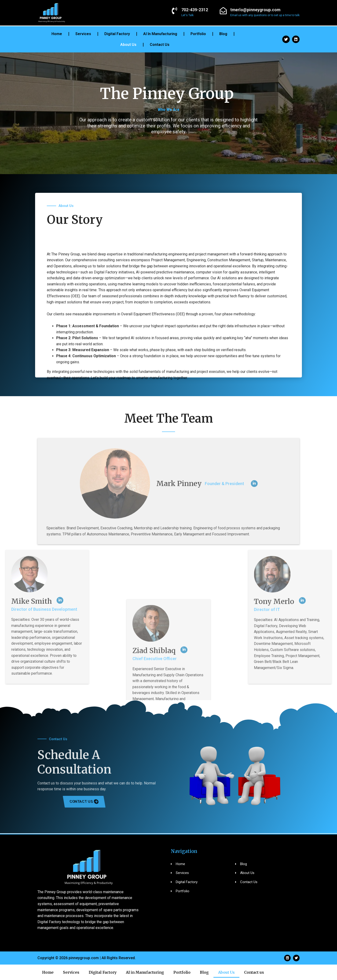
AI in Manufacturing (160, 34)
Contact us (160, 45)
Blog (223, 34)
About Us (128, 45)
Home (57, 34)
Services (83, 34)
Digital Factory (117, 34)
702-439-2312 (195, 10)
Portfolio (198, 34)
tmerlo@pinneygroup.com (255, 10)
